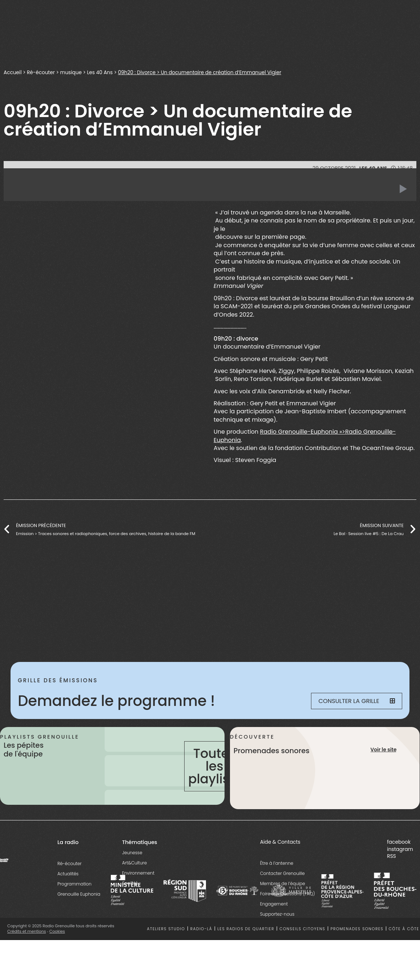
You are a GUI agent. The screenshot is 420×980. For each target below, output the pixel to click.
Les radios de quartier (246, 929)
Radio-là (201, 929)
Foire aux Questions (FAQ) (288, 894)
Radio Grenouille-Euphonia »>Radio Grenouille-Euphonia (305, 436)
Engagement (274, 904)
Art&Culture (134, 863)
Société (130, 883)
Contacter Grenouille (282, 873)
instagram (400, 849)
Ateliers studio (166, 929)
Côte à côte (404, 929)
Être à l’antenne (277, 863)
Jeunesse (132, 853)
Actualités (68, 874)
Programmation (74, 884)
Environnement (138, 873)
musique (72, 72)
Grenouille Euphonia (79, 894)
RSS (391, 856)
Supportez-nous (277, 914)
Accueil (13, 72)
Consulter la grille (357, 701)
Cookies (57, 931)
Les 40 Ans (101, 72)
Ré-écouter (41, 72)
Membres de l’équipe (283, 883)
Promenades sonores (357, 929)
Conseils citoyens (302, 929)
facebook (399, 842)
